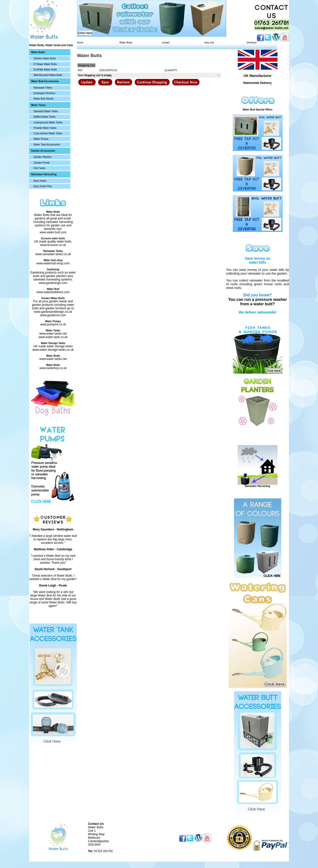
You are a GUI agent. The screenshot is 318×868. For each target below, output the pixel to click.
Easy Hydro (40, 181)
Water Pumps (41, 139)
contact (166, 43)
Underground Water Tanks (48, 122)
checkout (251, 43)
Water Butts (126, 43)
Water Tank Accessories (47, 145)
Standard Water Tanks (46, 111)
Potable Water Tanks (45, 128)
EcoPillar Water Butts (45, 70)
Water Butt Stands (44, 99)
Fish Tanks (40, 168)
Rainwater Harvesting (257, 486)
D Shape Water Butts (45, 64)
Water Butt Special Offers (257, 110)
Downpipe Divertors (44, 93)
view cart (209, 43)
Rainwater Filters (43, 88)
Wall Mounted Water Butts (48, 75)
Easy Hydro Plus (43, 186)
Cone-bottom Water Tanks (48, 133)
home (80, 43)
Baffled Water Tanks (45, 117)
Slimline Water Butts (45, 58)
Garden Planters (43, 157)
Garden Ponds (42, 163)
